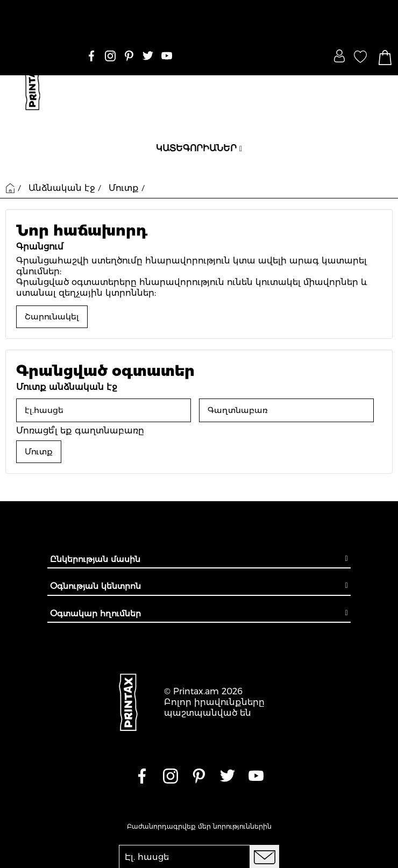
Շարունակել (52, 316)
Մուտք (124, 188)
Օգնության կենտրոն (95, 586)
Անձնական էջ (62, 188)
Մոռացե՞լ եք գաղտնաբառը (80, 431)
